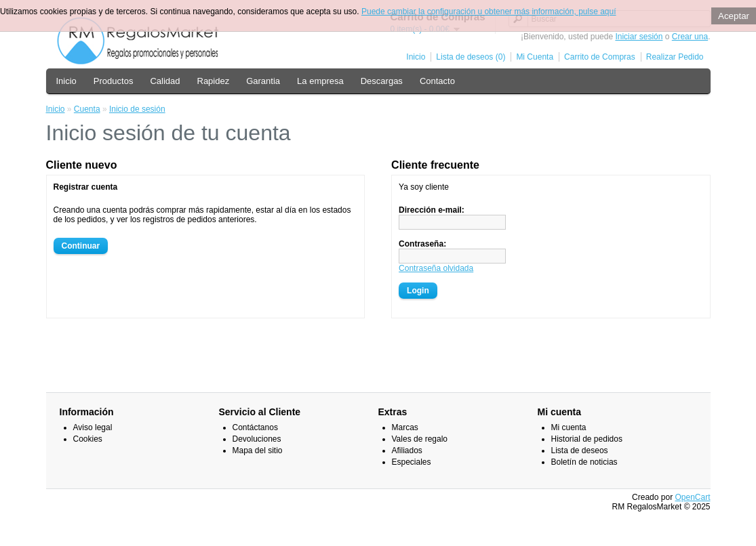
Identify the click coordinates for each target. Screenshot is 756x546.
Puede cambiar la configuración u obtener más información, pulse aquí (489, 12)
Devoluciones (257, 439)
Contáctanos (255, 427)
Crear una (690, 37)
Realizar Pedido (675, 57)
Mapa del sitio (258, 450)
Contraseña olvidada (436, 268)
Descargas (382, 81)
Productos (114, 81)
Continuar (81, 246)
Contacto (437, 81)
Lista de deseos (580, 450)
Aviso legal (93, 427)
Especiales (412, 462)
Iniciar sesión (639, 37)
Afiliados (407, 450)
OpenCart (692, 497)
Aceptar (734, 16)
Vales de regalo (420, 439)
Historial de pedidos (587, 439)
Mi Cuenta (535, 57)
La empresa (320, 81)
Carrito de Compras (600, 57)
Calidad (165, 81)
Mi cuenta (569, 427)
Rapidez (214, 81)
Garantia (263, 81)
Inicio (416, 57)
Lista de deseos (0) (471, 57)
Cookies (88, 439)
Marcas (405, 427)
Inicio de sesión (137, 109)
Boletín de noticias (584, 462)
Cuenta (87, 109)
